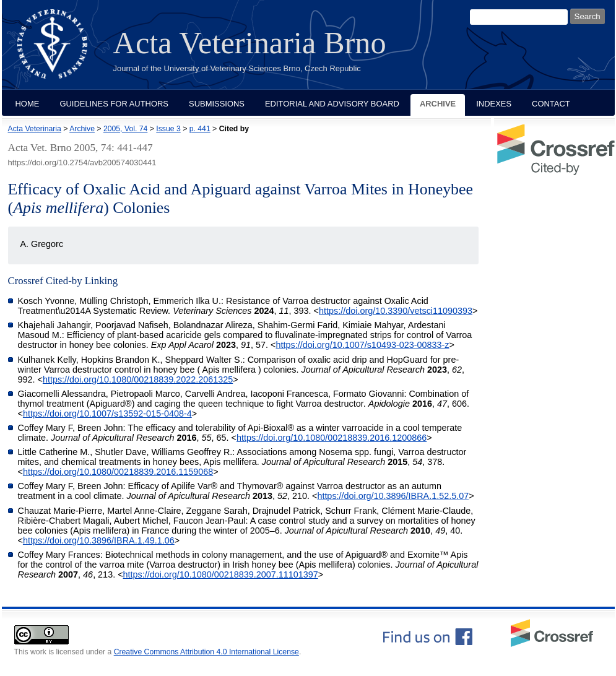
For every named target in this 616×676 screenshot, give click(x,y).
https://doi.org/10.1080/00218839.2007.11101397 (221, 574)
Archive (438, 104)
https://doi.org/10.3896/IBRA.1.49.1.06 (99, 540)
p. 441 (200, 129)
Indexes (494, 104)
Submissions (217, 104)
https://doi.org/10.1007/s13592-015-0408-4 (107, 414)
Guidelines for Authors (114, 104)
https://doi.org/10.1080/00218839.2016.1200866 (332, 438)
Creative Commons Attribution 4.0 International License (206, 652)
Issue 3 (168, 129)
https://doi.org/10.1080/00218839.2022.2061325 (138, 379)
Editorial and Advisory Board (332, 104)
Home (28, 104)
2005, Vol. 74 (125, 129)
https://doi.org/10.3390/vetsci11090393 (396, 311)
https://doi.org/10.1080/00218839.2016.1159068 (118, 472)
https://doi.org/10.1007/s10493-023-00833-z (362, 345)
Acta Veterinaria (35, 129)
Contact (551, 104)
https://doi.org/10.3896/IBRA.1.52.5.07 (393, 496)
